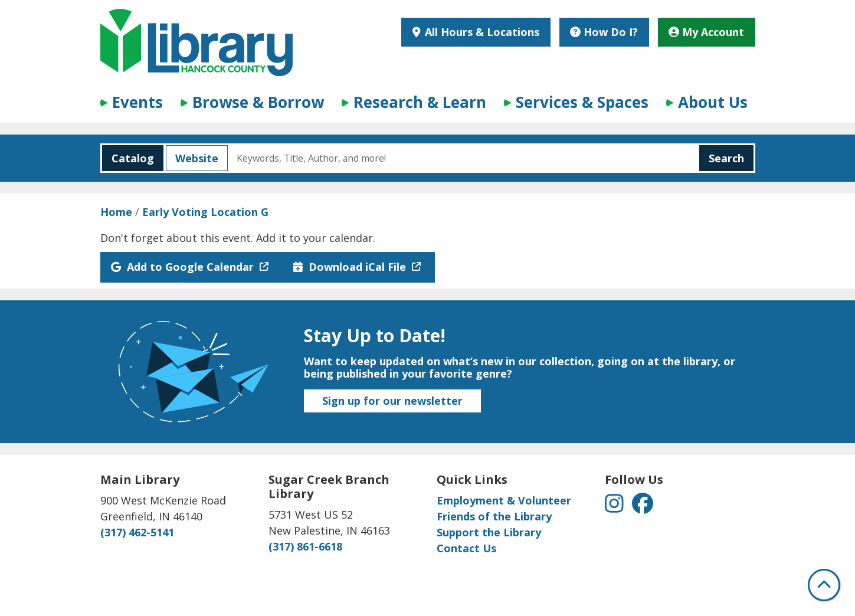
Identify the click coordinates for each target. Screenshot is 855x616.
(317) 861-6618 (305, 546)
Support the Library (489, 532)
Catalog (128, 158)
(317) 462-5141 (137, 532)
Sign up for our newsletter (392, 401)
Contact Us (466, 548)
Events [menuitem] (137, 102)
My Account (706, 32)
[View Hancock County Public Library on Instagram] (616, 507)
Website (192, 158)
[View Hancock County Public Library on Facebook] (643, 507)
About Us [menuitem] (713, 102)
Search (726, 158)
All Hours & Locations (481, 32)
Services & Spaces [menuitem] (582, 102)
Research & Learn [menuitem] (420, 102)
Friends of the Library (494, 516)
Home (116, 212)
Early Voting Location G (205, 212)
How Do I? (604, 32)
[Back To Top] (824, 585)
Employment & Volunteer (504, 500)
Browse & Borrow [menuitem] (258, 102)
